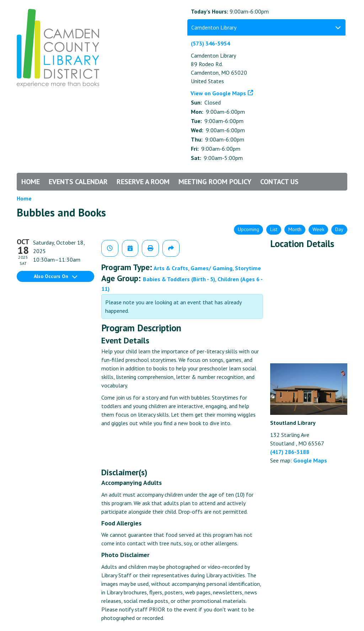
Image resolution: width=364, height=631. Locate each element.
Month (295, 229)
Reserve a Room (143, 182)
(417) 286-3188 (290, 452)
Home (31, 182)
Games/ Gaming (212, 268)
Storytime (248, 268)
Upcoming (248, 229)
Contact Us (279, 182)
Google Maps (310, 460)
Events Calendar (78, 182)
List (274, 229)
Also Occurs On (55, 276)
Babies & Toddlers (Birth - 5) (179, 279)
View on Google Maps (218, 93)
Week (318, 229)
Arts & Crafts (171, 268)
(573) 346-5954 (210, 43)
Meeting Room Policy (215, 182)
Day (339, 229)
